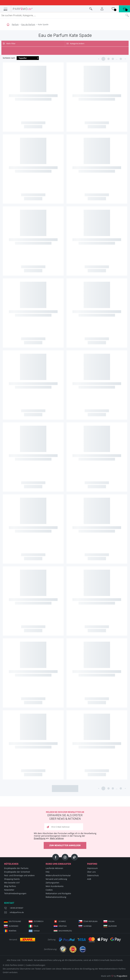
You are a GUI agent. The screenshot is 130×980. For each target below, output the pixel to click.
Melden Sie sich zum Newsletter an (65, 816)
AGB (89, 879)
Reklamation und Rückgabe (58, 893)
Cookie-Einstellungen (35, 965)
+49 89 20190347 (16, 908)
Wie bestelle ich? (12, 883)
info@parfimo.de (17, 912)
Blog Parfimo (10, 886)
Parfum (15, 24)
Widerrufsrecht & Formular (58, 875)
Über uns (91, 872)
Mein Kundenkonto (55, 886)
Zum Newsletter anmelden (65, 846)
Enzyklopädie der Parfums (16, 868)
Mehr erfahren (57, 838)
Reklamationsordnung (56, 897)
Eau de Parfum (28, 24)
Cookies (49, 890)
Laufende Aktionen (54, 868)
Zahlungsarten (52, 883)
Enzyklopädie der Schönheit (17, 872)
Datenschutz (93, 875)
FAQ (48, 872)
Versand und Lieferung (56, 879)
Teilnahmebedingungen (15, 893)
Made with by (114, 976)
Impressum (92, 868)
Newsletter (9, 890)
